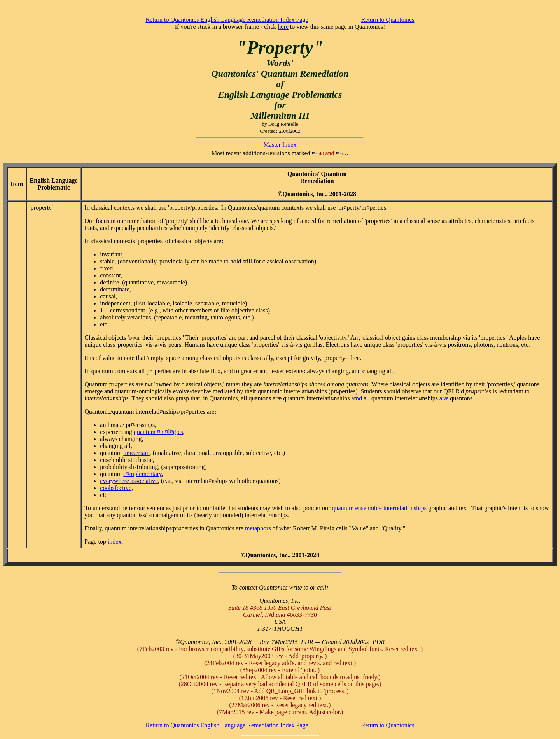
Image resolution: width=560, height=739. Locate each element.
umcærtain (136, 453)
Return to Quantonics (388, 20)
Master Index (280, 145)
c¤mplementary (142, 474)
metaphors (258, 528)
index (115, 542)
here (283, 27)
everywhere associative (129, 481)
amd (357, 398)
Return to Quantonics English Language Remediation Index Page (227, 20)
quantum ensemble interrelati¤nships (379, 508)
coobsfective (116, 488)
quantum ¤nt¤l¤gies (158, 432)
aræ (444, 398)
